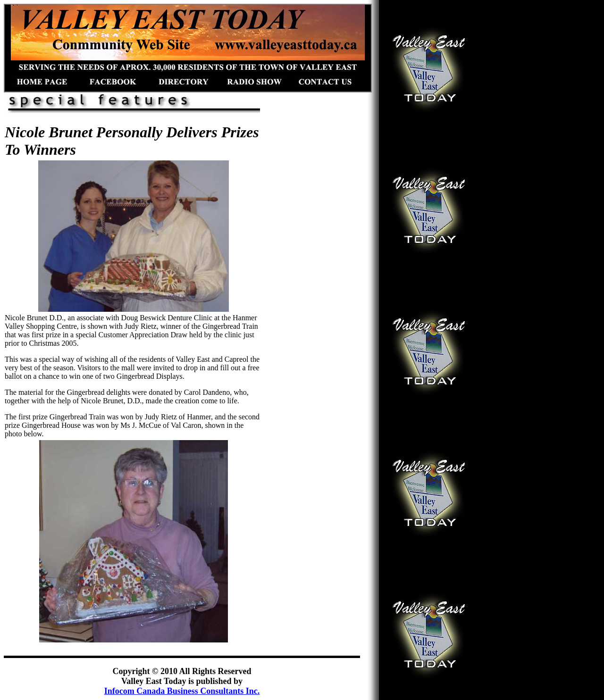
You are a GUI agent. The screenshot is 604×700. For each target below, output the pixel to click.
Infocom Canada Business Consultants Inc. (182, 691)
